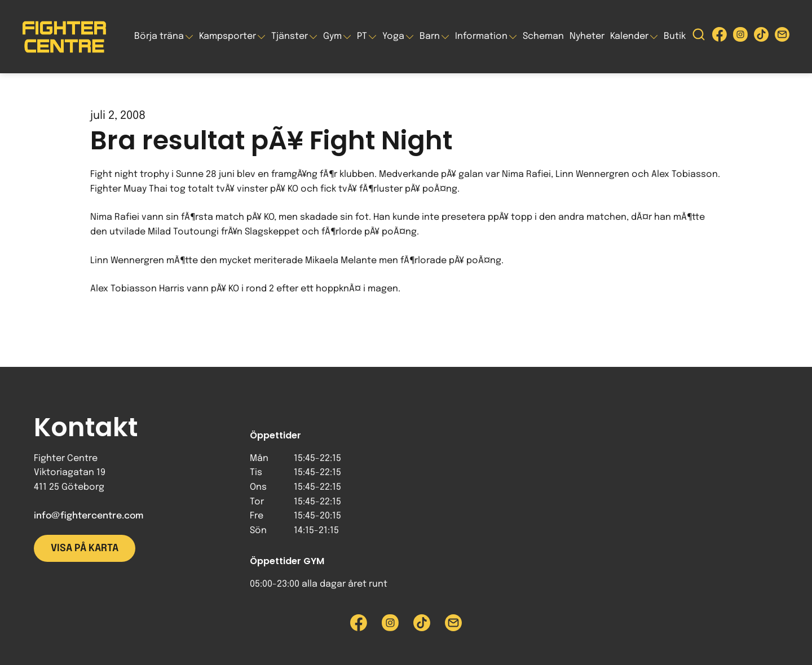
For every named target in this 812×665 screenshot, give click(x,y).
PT (362, 36)
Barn (430, 36)
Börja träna (159, 36)
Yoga (393, 36)
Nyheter (587, 36)
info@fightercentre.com (89, 516)
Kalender (629, 36)
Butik (675, 36)
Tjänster (290, 36)
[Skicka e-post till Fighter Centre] (782, 37)
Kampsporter (228, 36)
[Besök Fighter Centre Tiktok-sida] (761, 37)
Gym (332, 36)
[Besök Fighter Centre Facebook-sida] (720, 37)
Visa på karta (85, 548)
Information (481, 36)
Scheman (543, 36)
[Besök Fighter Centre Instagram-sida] (740, 37)
